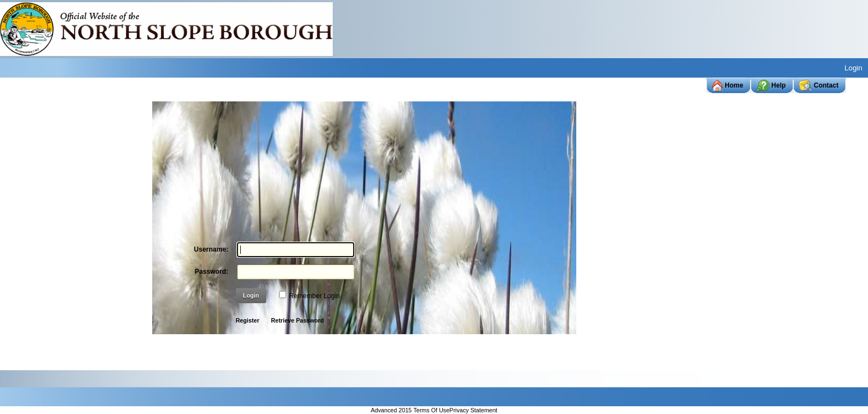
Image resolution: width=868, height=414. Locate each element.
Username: (211, 249)
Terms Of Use (432, 411)
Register (248, 320)
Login (853, 68)
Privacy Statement (473, 411)
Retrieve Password (298, 320)
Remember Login (314, 296)
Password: (212, 272)
